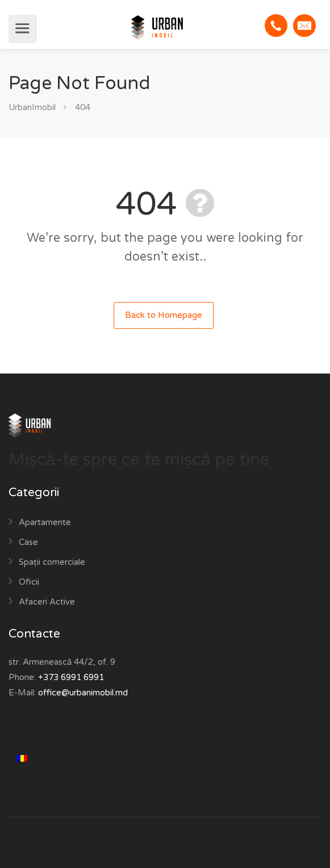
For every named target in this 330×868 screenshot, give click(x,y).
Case (28, 542)
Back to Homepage (164, 315)
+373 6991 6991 (71, 677)
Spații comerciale (52, 562)
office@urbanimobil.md (83, 693)
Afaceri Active (47, 602)
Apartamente (45, 522)
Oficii (29, 582)
